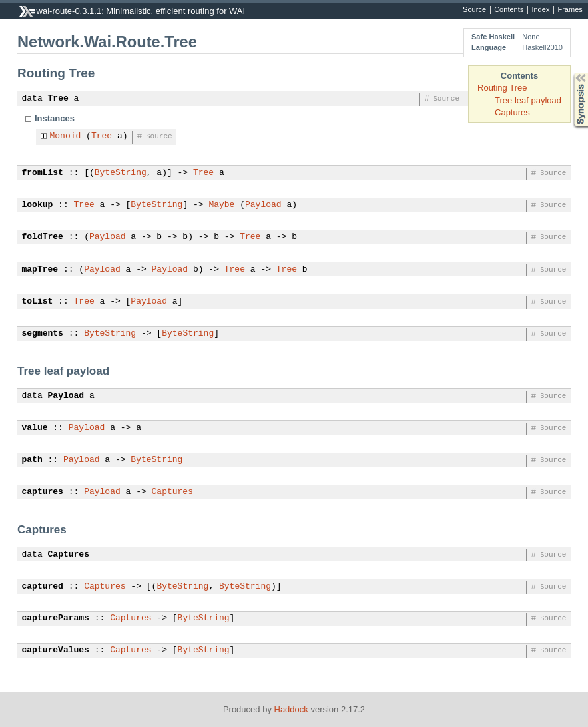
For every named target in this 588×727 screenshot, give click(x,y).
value (35, 428)
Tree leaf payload (528, 100)
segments (43, 334)
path (32, 460)
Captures (512, 112)
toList (38, 302)
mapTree (40, 270)
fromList (43, 173)
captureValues (56, 650)
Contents (509, 10)
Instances (55, 118)
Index (540, 10)
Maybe (221, 205)
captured (43, 587)
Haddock (291, 709)
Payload (263, 205)
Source (474, 10)
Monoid (66, 136)
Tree (58, 99)
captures (43, 492)
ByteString (121, 173)
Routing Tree (502, 88)
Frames (570, 10)
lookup (38, 205)
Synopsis (570, 73)
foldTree (43, 237)
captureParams (56, 618)
